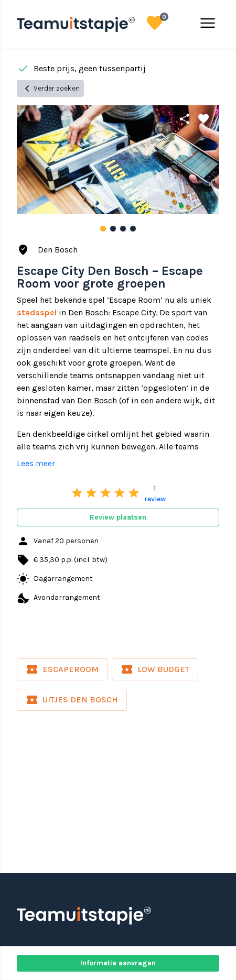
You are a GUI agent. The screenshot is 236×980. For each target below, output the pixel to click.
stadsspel (37, 312)
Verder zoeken (50, 89)
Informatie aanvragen (118, 963)
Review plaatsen (118, 517)
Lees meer (36, 463)
